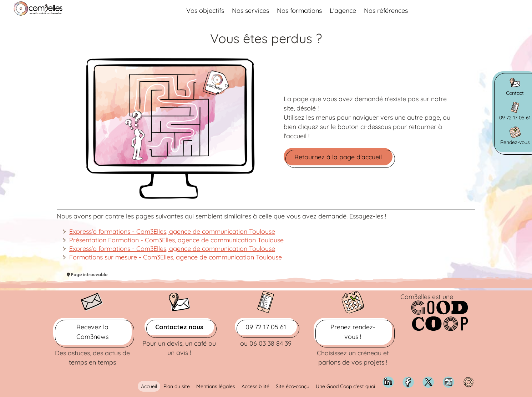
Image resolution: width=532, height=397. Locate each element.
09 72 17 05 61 (266, 327)
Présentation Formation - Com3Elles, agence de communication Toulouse (176, 240)
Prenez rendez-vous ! (353, 332)
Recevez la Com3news (92, 332)
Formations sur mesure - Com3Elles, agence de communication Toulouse (176, 257)
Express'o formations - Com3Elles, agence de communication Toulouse (172, 231)
